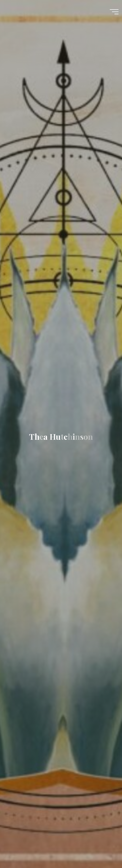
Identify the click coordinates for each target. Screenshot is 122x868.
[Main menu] (114, 12)
